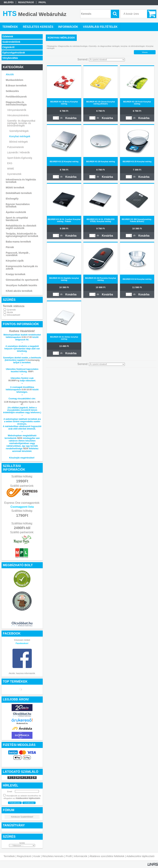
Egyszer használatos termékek (18, 205)
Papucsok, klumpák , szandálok (18, 254)
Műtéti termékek (15, 188)
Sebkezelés (12, 91)
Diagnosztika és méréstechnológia (16, 103)
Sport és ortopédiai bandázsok (17, 219)
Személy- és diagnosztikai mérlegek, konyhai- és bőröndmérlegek (21, 123)
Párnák (10, 247)
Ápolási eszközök (16, 212)
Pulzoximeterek (15, 147)
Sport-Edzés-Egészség (20, 158)
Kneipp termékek (16, 274)
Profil (69, 856)
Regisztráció (24, 856)
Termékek (9, 856)
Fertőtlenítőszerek (16, 97)
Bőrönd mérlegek (18, 142)
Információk (81, 856)
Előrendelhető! (13, 315)
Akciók (10, 312)
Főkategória (52, 46)
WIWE (11, 169)
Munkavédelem (14, 80)
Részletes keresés (53, 856)
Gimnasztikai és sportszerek (22, 280)
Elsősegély (12, 199)
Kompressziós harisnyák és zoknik (22, 267)
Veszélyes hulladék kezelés (21, 285)
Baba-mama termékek (18, 242)
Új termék (11, 310)
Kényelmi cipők (15, 261)
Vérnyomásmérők (17, 110)
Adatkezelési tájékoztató (140, 856)
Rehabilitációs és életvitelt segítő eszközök (21, 227)
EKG (10, 163)
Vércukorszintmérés (18, 115)
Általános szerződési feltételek (107, 856)
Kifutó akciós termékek (19, 291)
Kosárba (71, 118)
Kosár (37, 856)
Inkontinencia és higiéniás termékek (21, 181)
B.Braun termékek (16, 86)
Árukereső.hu (22, 723)
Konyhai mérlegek (20, 136)
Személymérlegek (19, 131)
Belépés (9, 2)
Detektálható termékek (19, 193)
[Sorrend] (107, 60)
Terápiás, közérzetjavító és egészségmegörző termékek (22, 235)
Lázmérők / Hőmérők (18, 152)
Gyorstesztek (14, 174)
